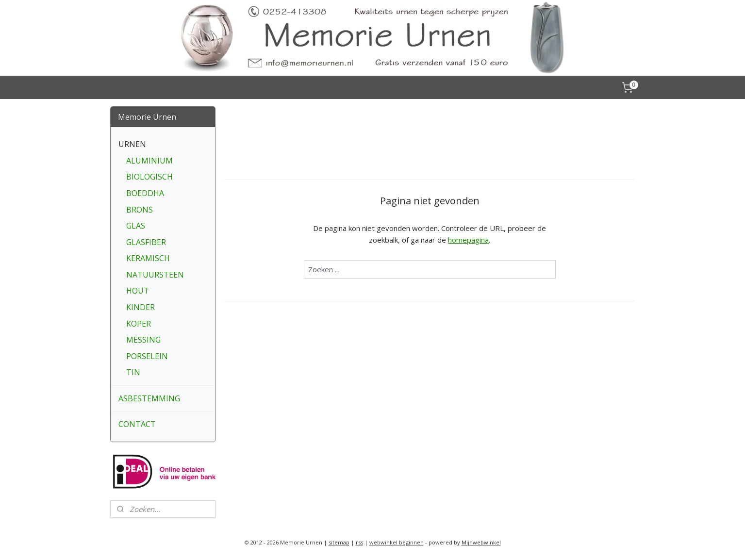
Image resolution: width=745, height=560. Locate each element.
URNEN (132, 144)
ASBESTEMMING (149, 398)
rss (359, 542)
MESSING (143, 340)
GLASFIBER (146, 242)
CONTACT (137, 424)
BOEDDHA (145, 193)
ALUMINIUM (149, 161)
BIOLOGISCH (149, 177)
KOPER (139, 324)
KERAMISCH (148, 258)
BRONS (140, 210)
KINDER (141, 307)
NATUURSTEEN (155, 275)
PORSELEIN (147, 356)
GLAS (136, 226)
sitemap (339, 542)
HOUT (138, 291)
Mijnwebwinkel (481, 542)
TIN (133, 372)
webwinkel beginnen (397, 542)
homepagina (468, 240)
